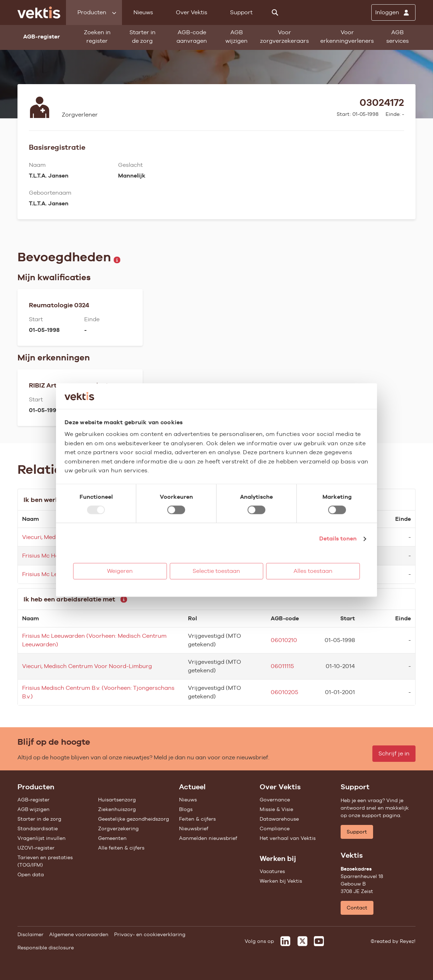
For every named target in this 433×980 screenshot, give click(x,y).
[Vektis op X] (302, 941)
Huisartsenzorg (117, 800)
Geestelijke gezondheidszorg (134, 819)
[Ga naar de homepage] (39, 12)
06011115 (282, 666)
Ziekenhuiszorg (117, 809)
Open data (31, 874)
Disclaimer (30, 934)
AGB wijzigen (236, 37)
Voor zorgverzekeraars (284, 37)
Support (241, 12)
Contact (357, 908)
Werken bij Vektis (281, 881)
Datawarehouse (279, 819)
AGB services (398, 37)
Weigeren (120, 571)
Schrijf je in (394, 753)
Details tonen (338, 538)
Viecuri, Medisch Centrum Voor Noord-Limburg (87, 666)
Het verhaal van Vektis (288, 838)
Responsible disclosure (46, 948)
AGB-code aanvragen (192, 37)
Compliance (275, 828)
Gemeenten (112, 838)
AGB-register (34, 800)
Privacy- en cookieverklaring (150, 934)
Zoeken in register (97, 37)
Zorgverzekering (118, 828)
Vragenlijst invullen (42, 838)
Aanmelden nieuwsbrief (208, 838)
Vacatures (272, 871)
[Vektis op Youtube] (319, 941)
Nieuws (143, 12)
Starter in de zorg (142, 37)
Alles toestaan (313, 571)
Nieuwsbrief (194, 828)
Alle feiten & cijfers (121, 848)
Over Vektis (192, 12)
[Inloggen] (393, 12)
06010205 (284, 692)
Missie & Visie (276, 809)
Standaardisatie (38, 828)
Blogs (186, 809)
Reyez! (408, 941)
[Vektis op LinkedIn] (285, 941)
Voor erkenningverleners (347, 37)
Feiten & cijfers (197, 819)
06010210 (284, 640)
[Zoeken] (275, 12)
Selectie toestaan (216, 571)
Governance (275, 800)
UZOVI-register (36, 848)
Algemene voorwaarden (79, 934)
